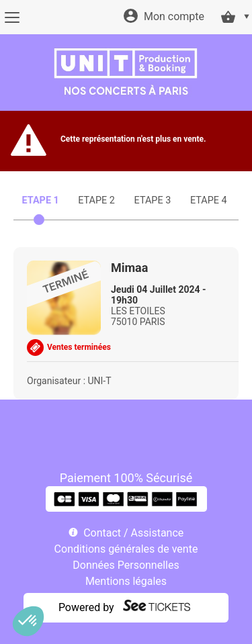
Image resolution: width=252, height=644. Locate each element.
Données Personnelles (126, 565)
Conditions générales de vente (126, 549)
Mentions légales (126, 581)
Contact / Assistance (133, 533)
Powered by (86, 607)
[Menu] (12, 17)
